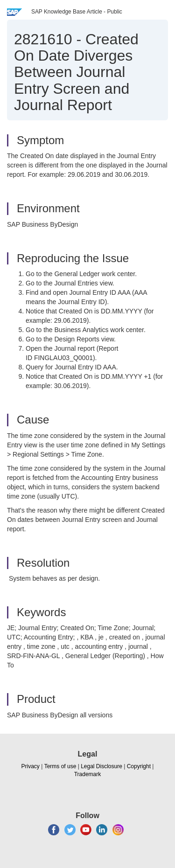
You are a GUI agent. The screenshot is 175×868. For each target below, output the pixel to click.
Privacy (31, 766)
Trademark (88, 774)
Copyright (139, 766)
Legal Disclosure (101, 766)
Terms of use (60, 766)
